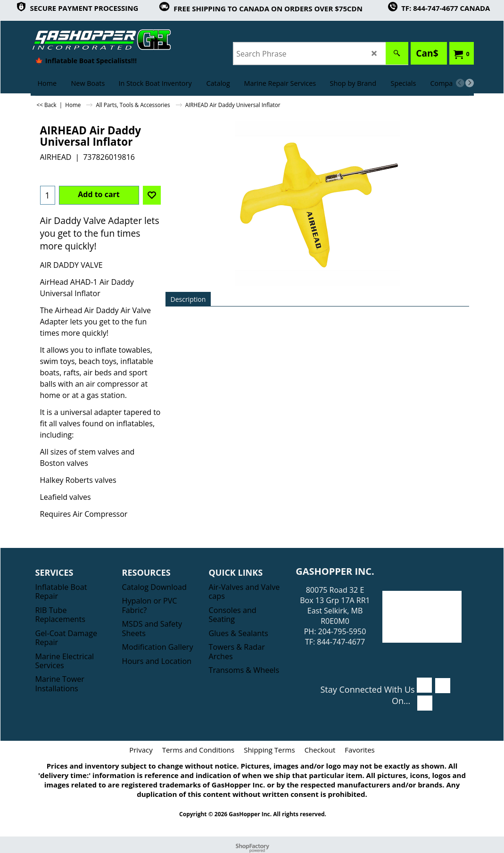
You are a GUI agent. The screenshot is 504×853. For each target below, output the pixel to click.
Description (188, 299)
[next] (470, 83)
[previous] (460, 83)
